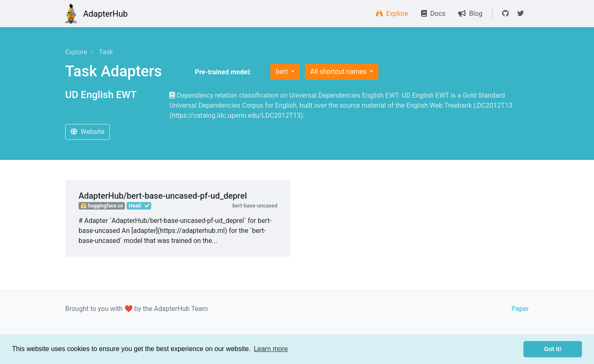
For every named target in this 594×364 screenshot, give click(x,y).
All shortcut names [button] (339, 72)
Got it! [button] (553, 349)
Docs (433, 14)
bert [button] (282, 72)
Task (106, 52)
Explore (392, 14)
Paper (520, 309)
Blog (470, 14)
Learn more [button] (271, 349)
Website (88, 132)
